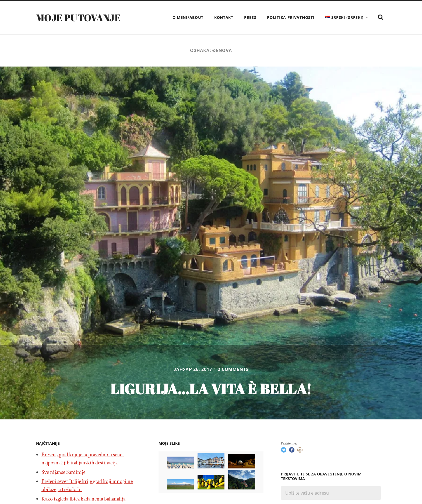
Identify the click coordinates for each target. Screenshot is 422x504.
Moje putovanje (78, 18)
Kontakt (224, 17)
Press (250, 17)
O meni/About (188, 17)
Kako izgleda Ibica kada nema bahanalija (83, 499)
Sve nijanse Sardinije (63, 472)
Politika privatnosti (291, 17)
